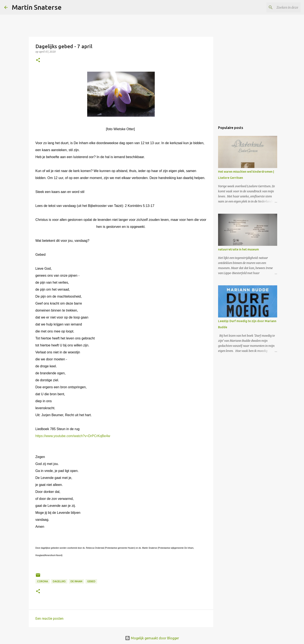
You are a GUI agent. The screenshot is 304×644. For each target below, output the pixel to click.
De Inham (76, 581)
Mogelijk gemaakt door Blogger (152, 638)
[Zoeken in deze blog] (278, 7)
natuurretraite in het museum (238, 249)
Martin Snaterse (37, 7)
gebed (91, 581)
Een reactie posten (50, 618)
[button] (38, 60)
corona (43, 581)
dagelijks (59, 581)
